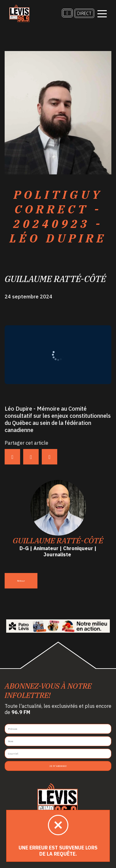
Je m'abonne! (58, 766)
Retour (21, 581)
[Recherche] (67, 13)
